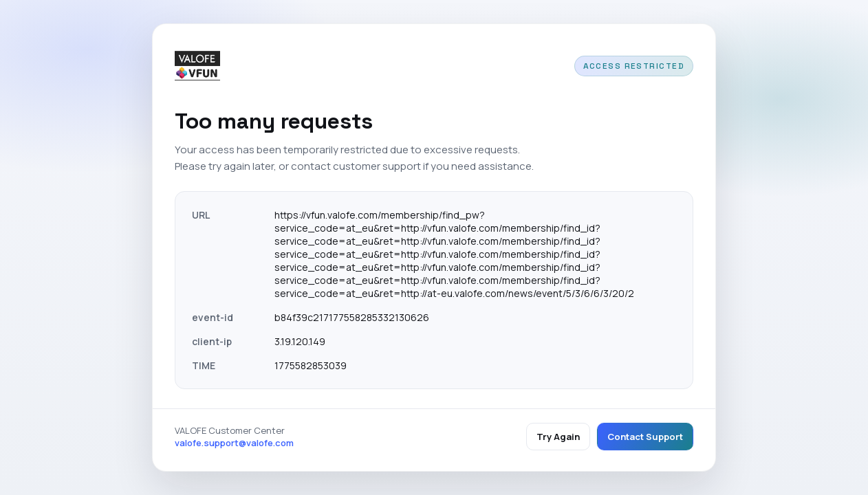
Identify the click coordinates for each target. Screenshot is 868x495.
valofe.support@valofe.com (234, 443)
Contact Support (645, 437)
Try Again (558, 437)
